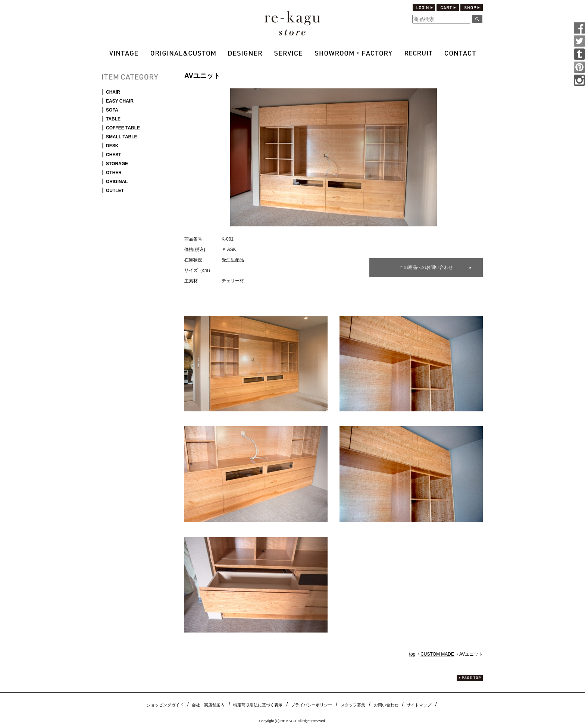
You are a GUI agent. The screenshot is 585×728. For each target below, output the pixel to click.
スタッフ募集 (353, 705)
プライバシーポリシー (312, 705)
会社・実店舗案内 (208, 705)
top (412, 654)
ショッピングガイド (165, 705)
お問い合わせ (386, 705)
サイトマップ (419, 705)
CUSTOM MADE (437, 654)
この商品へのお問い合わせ (426, 267)
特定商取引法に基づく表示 (258, 705)
